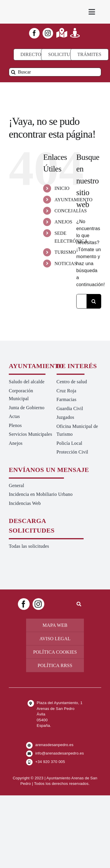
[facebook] (34, 33)
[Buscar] (55, 72)
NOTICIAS (66, 264)
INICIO (62, 188)
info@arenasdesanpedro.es (60, 753)
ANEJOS (64, 222)
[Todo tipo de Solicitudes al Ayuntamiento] (64, 55)
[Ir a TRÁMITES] (89, 55)
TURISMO (65, 252)
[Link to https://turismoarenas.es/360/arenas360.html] (75, 33)
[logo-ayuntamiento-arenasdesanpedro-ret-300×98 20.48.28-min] (32, 6)
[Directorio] (35, 55)
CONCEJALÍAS (71, 211)
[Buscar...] (81, 301)
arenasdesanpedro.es (54, 745)
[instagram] (48, 33)
